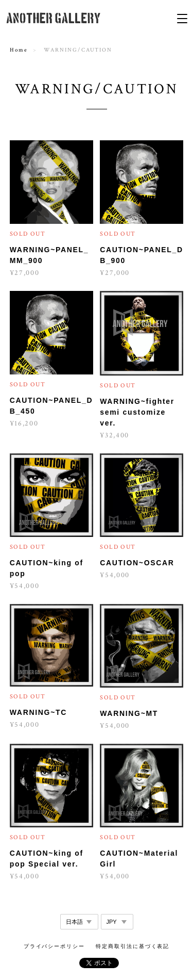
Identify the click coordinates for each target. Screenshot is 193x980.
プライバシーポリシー (54, 946)
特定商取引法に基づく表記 (133, 946)
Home (19, 50)
